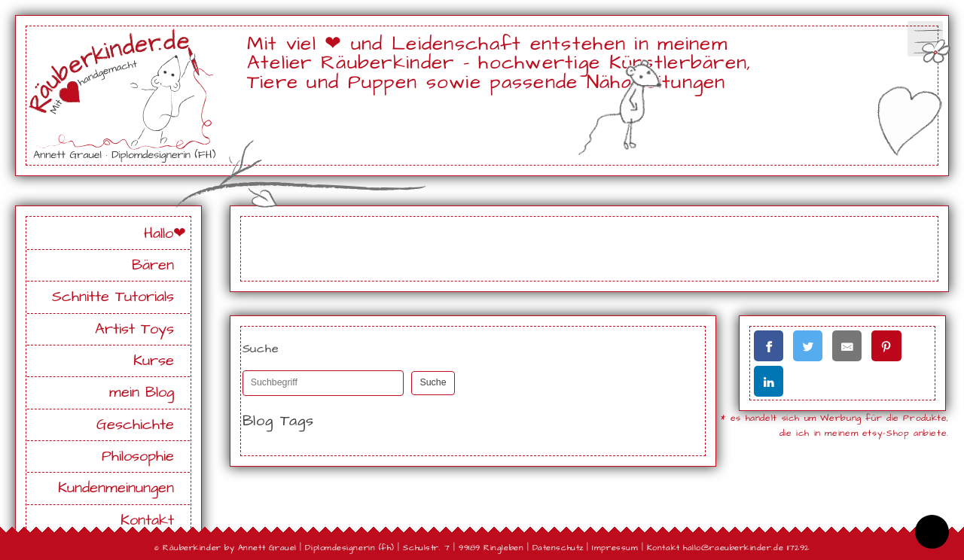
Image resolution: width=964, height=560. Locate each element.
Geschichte (135, 425)
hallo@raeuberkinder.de (733, 548)
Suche (433, 382)
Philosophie (138, 457)
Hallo (159, 234)
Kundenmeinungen (116, 488)
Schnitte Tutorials (113, 297)
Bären (153, 265)
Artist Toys (134, 329)
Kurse (154, 361)
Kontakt (147, 520)
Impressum (615, 548)
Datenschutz (558, 548)
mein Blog (142, 393)
